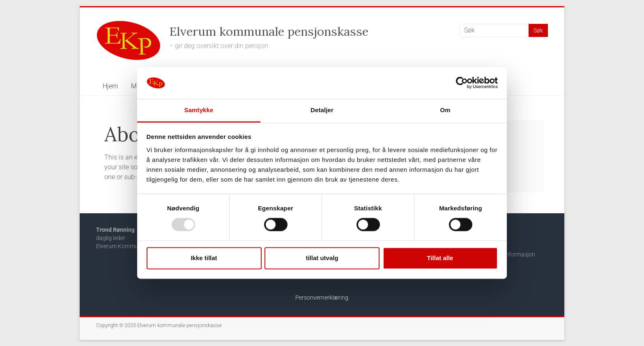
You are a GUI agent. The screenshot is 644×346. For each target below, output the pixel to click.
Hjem (110, 86)
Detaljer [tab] (322, 110)
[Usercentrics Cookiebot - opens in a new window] (462, 83)
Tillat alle (440, 258)
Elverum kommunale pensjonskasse (269, 31)
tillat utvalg (322, 258)
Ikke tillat (204, 258)
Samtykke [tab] (199, 110)
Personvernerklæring (322, 298)
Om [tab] (445, 110)
